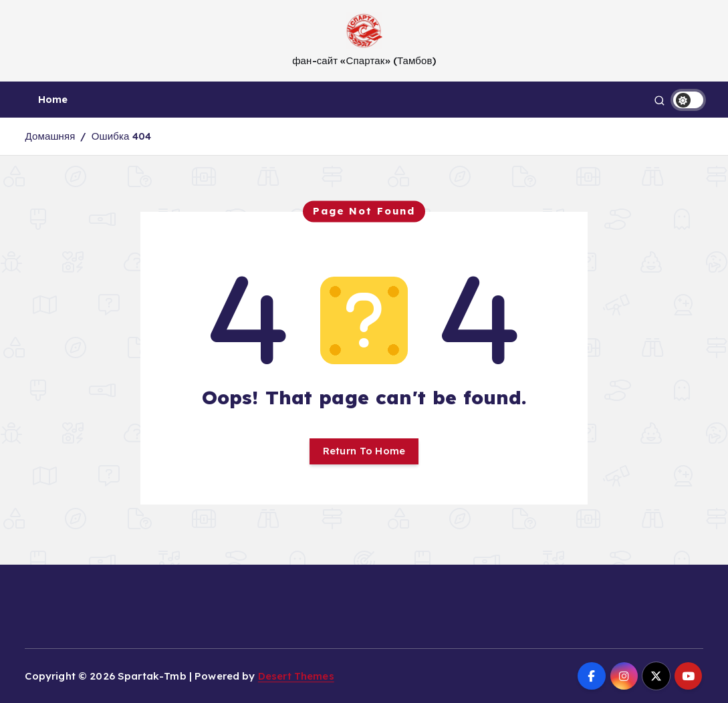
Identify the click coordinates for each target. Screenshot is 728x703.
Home (53, 99)
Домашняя (50, 136)
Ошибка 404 (121, 136)
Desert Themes (296, 676)
